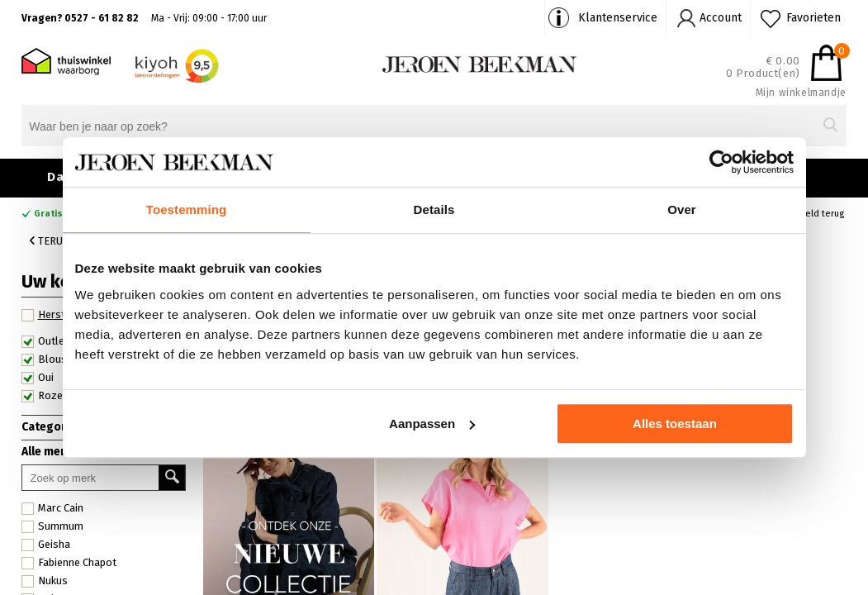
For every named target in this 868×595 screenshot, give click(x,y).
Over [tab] (682, 209)
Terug (50, 241)
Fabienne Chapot (69, 563)
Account (721, 18)
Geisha (46, 545)
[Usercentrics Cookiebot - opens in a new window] (721, 162)
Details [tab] (434, 209)
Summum (52, 526)
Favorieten (813, 18)
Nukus (45, 581)
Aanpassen (432, 424)
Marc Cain (52, 508)
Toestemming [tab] (187, 209)
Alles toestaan (675, 424)
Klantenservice (618, 18)
